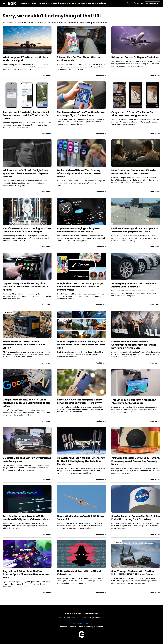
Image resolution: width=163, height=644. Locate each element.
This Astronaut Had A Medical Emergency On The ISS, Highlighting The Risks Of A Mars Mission (81, 461)
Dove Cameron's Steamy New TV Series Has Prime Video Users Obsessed (134, 172)
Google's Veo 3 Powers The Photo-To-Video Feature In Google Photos (133, 114)
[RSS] (142, 3)
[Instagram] (135, 3)
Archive (78, 614)
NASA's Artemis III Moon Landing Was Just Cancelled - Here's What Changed (27, 230)
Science (43, 3)
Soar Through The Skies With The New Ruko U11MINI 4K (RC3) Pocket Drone (133, 573)
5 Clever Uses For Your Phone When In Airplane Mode (78, 59)
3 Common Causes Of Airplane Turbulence (136, 57)
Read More (46, 75)
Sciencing (89, 627)
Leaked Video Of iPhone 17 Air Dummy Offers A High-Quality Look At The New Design (79, 173)
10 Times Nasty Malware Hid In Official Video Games (79, 573)
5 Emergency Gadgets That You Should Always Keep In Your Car (134, 285)
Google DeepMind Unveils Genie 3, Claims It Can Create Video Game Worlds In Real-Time (81, 345)
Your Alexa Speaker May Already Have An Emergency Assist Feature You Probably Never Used (135, 461)
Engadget (63, 627)
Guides (81, 3)
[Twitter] (131, 3)
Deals (91, 3)
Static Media (70, 618)
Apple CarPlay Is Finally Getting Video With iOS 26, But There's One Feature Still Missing (26, 287)
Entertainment (58, 3)
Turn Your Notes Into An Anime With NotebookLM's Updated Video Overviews (26, 518)
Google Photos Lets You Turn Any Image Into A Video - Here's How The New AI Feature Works (80, 287)
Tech (33, 3)
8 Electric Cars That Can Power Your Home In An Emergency (27, 459)
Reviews (102, 3)
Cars (72, 3)
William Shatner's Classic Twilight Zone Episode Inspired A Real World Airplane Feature (25, 173)
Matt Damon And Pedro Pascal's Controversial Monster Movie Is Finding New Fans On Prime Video (134, 345)
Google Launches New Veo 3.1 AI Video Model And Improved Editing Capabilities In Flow (27, 403)
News (24, 3)
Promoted (9, 313)
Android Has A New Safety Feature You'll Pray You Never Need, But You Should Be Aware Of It (26, 115)
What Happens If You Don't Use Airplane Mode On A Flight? (26, 59)
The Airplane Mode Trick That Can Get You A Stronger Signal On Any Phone (81, 114)
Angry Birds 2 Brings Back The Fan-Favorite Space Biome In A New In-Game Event (26, 574)
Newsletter (152, 3)
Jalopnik (73, 627)
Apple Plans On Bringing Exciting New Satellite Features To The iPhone (79, 230)
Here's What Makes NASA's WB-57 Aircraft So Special (81, 518)
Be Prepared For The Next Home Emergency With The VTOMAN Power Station (24, 345)
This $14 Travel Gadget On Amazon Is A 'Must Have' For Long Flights (134, 401)
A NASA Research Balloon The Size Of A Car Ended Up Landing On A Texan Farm (136, 518)
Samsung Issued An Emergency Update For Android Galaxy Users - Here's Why (80, 401)
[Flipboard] (138, 3)
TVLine (81, 627)
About (68, 614)
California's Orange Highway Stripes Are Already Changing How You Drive (135, 230)
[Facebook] (127, 3)
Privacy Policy (91, 614)
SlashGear (99, 627)
